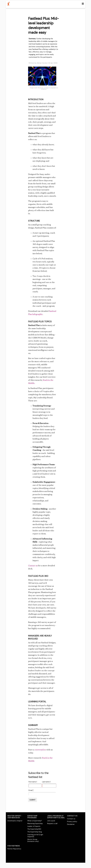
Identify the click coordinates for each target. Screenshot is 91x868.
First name (33, 782)
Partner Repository (14, 849)
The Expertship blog (35, 832)
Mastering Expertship (35, 823)
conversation (40, 750)
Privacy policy (72, 821)
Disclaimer (71, 824)
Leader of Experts (34, 826)
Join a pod (51, 821)
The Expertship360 (34, 829)
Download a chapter (15, 821)
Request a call (52, 823)
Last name (46, 782)
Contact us (33, 566)
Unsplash (44, 89)
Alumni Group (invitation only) (33, 840)
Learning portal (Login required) (35, 836)
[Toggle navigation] (83, 4)
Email (31, 790)
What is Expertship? (35, 821)
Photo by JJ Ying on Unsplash (47, 88)
